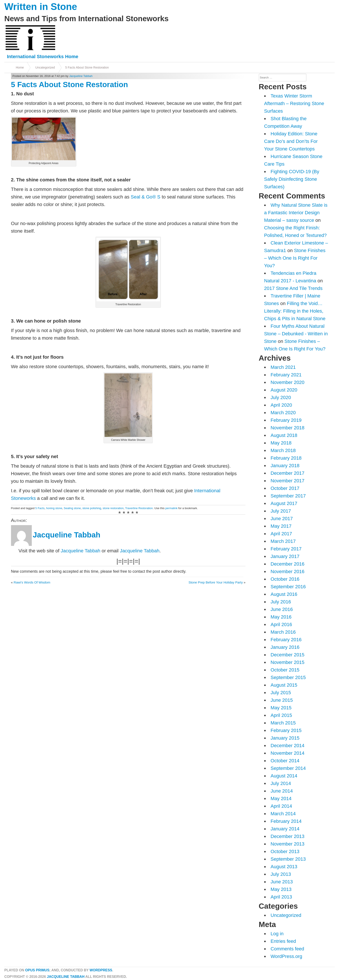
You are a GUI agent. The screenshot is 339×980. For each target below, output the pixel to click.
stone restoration (113, 508)
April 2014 (281, 806)
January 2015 (285, 738)
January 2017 (285, 556)
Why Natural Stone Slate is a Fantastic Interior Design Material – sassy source (296, 213)
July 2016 (281, 602)
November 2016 (288, 572)
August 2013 (284, 867)
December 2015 (288, 655)
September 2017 (288, 496)
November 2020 (288, 382)
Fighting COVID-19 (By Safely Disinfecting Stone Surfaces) (292, 179)
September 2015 (288, 677)
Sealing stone (72, 508)
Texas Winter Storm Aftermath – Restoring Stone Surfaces (294, 103)
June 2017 (282, 519)
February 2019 (286, 420)
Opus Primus (37, 970)
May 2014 (281, 799)
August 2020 (284, 390)
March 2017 (283, 541)
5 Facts (40, 508)
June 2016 (282, 609)
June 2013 (282, 882)
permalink (171, 508)
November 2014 (288, 753)
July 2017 (281, 511)
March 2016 (283, 632)
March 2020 (283, 413)
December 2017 (288, 473)
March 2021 (283, 367)
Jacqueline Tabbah (81, 76)
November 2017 (288, 481)
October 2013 (285, 851)
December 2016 (288, 564)
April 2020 (281, 405)
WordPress (101, 970)
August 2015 (284, 685)
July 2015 (281, 693)
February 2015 (286, 730)
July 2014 (281, 783)
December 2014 (288, 746)
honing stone (54, 508)
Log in (277, 934)
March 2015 (283, 723)
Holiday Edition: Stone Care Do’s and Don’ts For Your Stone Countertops (291, 141)
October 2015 (285, 670)
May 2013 (281, 889)
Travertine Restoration (139, 508)
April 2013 (281, 897)
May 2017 (281, 526)
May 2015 (281, 708)
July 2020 (281, 397)
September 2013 (288, 859)
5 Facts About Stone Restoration (87, 67)
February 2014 (286, 821)
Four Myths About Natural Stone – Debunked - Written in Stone (296, 334)
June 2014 (282, 791)
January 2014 (285, 829)
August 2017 (284, 503)
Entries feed (283, 941)
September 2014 (288, 768)
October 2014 (285, 761)
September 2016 (288, 587)
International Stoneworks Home (43, 57)
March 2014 (283, 814)
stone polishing (92, 508)
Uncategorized (45, 67)
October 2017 (285, 488)
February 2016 (286, 640)
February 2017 (286, 549)
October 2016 (285, 579)
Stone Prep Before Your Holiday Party (216, 582)
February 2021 (286, 375)
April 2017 (281, 534)
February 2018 (286, 458)
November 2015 (288, 662)
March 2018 (283, 450)
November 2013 (288, 844)
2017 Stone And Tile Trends (293, 288)
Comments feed (287, 949)
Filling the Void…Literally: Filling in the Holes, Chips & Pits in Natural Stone (295, 311)
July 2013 (281, 874)
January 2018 (285, 466)
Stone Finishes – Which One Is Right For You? (295, 258)
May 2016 (281, 617)
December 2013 (288, 836)
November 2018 (288, 428)
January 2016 (285, 647)
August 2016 (284, 594)
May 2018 (281, 443)
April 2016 (281, 624)
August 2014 (284, 776)
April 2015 (281, 715)
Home (20, 67)
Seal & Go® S (146, 197)
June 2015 (282, 700)
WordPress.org (286, 956)
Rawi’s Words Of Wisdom (32, 582)
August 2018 (284, 435)
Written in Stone (41, 7)
